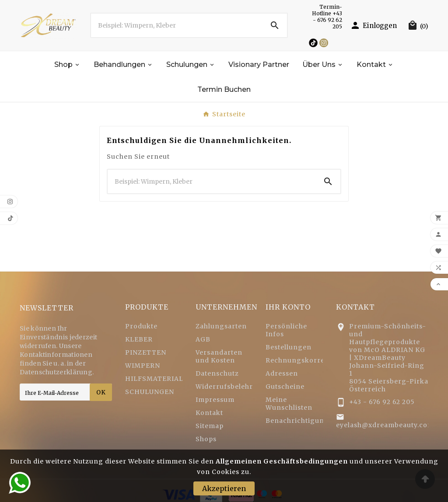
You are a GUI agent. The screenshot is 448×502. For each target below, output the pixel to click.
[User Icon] (373, 25)
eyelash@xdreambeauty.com (385, 425)
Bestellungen (289, 347)
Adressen (282, 373)
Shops (206, 439)
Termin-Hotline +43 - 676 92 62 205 (327, 17)
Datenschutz (217, 373)
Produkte (141, 326)
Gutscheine (285, 387)
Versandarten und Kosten (219, 356)
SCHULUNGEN (150, 392)
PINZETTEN (146, 352)
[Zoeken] (177, 25)
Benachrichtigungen (302, 421)
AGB (203, 339)
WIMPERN (143, 366)
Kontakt (209, 413)
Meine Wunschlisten (289, 404)
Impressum (215, 400)
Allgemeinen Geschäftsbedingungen (282, 461)
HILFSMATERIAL (154, 379)
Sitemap (210, 426)
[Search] (275, 25)
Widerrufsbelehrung (231, 387)
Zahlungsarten (221, 326)
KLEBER (139, 339)
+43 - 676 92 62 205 (382, 402)
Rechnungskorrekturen (307, 360)
